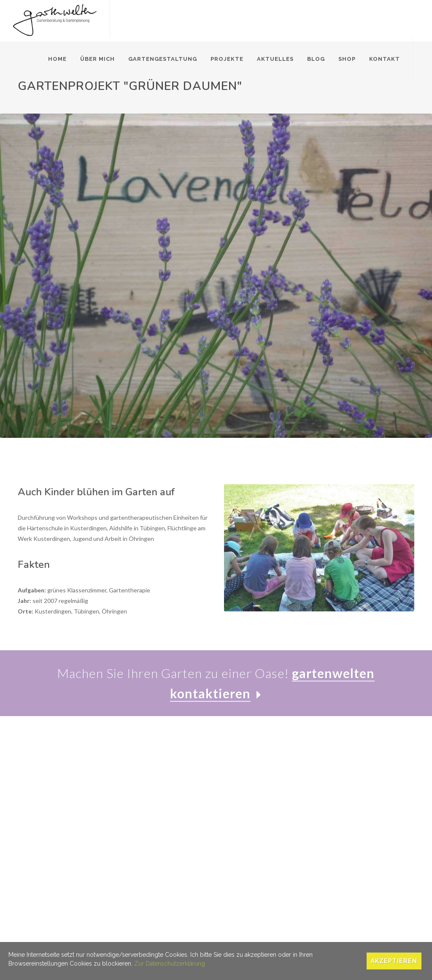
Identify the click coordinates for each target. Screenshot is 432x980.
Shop (347, 59)
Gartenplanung (134, 789)
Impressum (32, 940)
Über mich (97, 59)
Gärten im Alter (135, 813)
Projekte (227, 59)
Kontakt (385, 59)
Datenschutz (69, 940)
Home (57, 59)
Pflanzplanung (133, 801)
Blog (316, 59)
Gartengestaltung (163, 59)
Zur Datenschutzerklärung (170, 964)
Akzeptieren (394, 961)
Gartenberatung (136, 777)
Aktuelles (275, 59)
